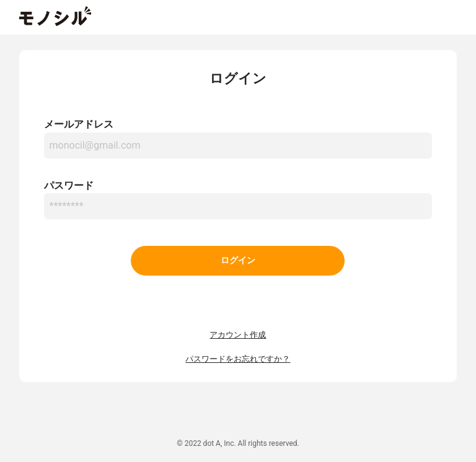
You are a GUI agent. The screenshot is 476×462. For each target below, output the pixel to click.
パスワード (69, 185)
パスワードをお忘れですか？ (238, 359)
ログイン (238, 260)
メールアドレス (79, 124)
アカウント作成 (238, 335)
